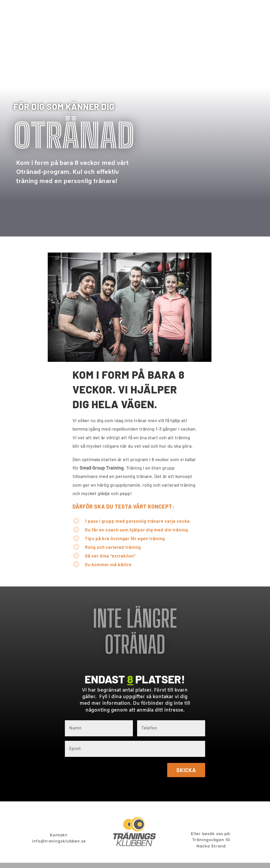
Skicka (186, 770)
